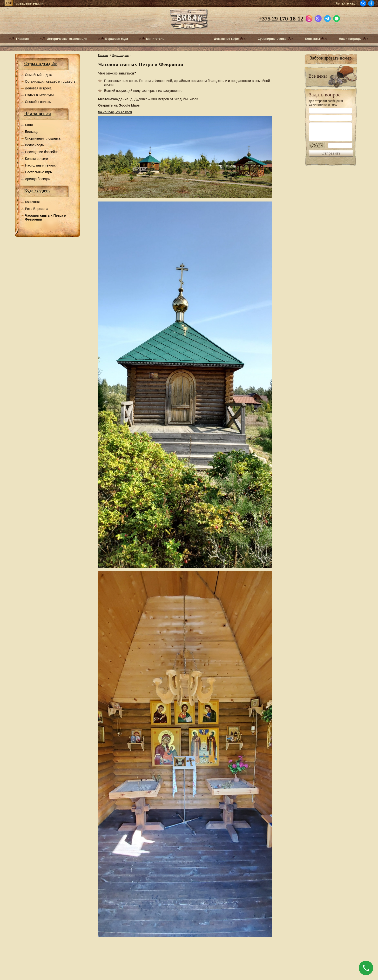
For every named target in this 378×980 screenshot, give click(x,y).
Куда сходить (37, 191)
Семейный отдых (38, 75)
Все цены (318, 76)
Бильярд (32, 132)
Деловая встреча (38, 88)
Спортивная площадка (43, 138)
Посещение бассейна (42, 152)
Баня (29, 125)
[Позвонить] (366, 968)
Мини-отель (155, 39)
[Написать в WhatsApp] (337, 18)
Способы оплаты (38, 102)
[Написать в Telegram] (327, 18)
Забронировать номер (331, 58)
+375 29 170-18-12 (281, 19)
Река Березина (37, 209)
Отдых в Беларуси (39, 95)
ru (9, 3)
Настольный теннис (40, 165)
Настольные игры (39, 172)
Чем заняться (38, 114)
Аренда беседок (38, 179)
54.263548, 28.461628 (115, 112)
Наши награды (350, 39)
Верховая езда (117, 39)
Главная (22, 39)
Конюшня (32, 202)
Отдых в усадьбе (41, 64)
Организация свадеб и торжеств (50, 81)
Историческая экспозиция (67, 39)
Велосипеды (35, 145)
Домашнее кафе (226, 39)
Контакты (313, 39)
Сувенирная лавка (272, 39)
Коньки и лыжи (37, 159)
